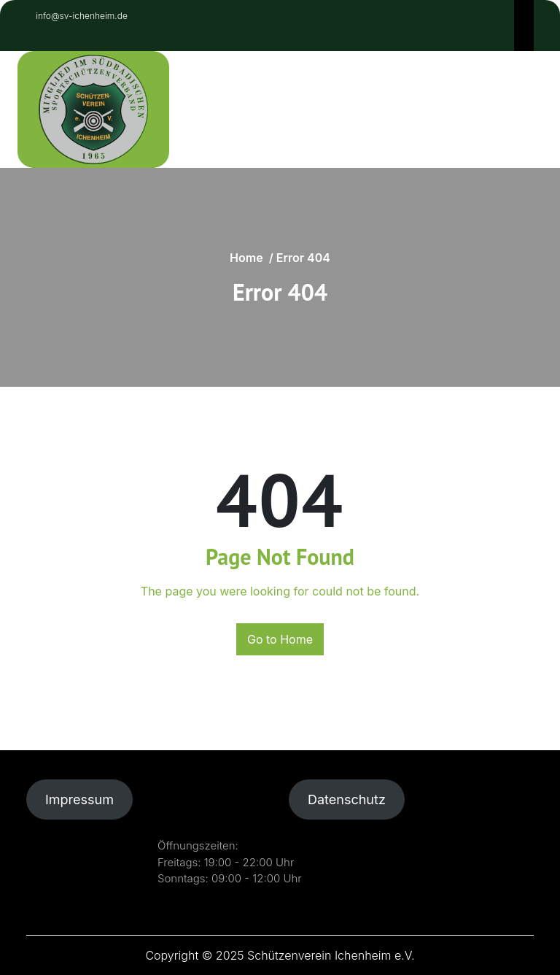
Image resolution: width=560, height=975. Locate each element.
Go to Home (280, 639)
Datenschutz (347, 799)
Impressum (79, 799)
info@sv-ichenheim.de (80, 16)
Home (246, 258)
